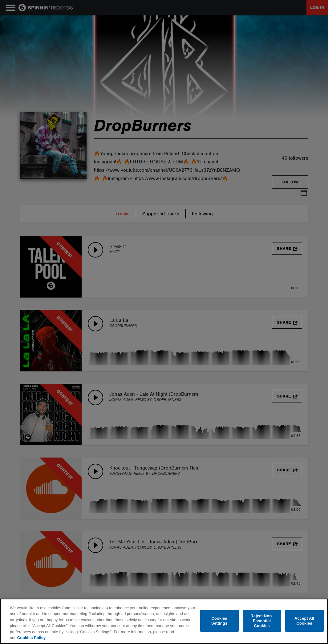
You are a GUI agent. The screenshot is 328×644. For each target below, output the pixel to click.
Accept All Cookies (304, 621)
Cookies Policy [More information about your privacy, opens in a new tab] (31, 638)
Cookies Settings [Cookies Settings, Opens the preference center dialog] (219, 621)
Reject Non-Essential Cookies (262, 621)
